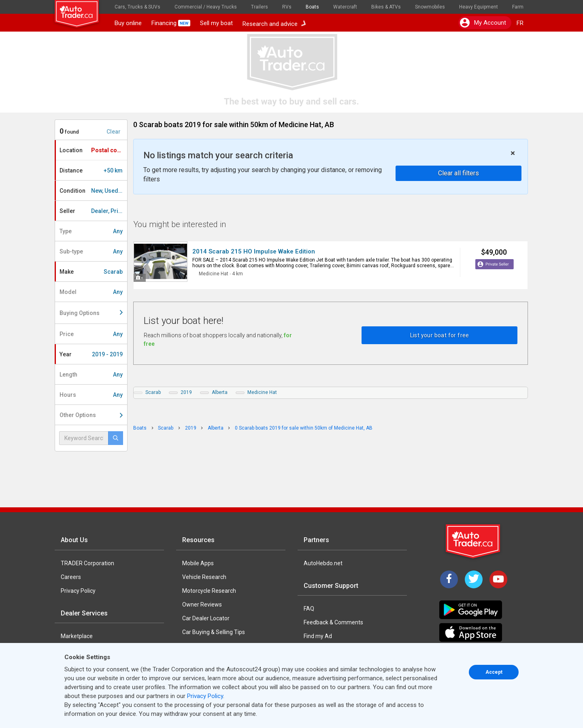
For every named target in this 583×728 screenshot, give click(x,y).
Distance (91, 170)
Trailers (260, 7)
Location (93, 150)
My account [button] (483, 23)
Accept (494, 672)
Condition (93, 191)
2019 (186, 392)
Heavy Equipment (479, 7)
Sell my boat (216, 23)
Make (91, 272)
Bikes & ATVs (386, 7)
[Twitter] (474, 579)
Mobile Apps (198, 563)
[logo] (82, 10)
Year (91, 354)
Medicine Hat (262, 392)
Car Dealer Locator (206, 618)
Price (91, 334)
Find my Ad (318, 636)
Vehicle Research (204, 577)
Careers (71, 577)
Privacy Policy (78, 591)
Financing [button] (171, 23)
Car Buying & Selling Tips (214, 632)
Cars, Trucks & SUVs (137, 7)
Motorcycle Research (209, 591)
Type (91, 231)
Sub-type (91, 251)
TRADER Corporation (87, 563)
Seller (93, 211)
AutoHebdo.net (323, 563)
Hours (91, 395)
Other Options (91, 415)
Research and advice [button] (274, 23)
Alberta (220, 392)
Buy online (128, 23)
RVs (287, 7)
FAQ (309, 609)
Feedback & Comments (333, 622)
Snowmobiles (430, 7)
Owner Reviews (202, 605)
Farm (518, 7)
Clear (114, 132)
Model (91, 292)
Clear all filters (459, 173)
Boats (312, 7)
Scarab (153, 392)
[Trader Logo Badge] (474, 541)
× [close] (513, 153)
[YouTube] (498, 579)
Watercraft (345, 7)
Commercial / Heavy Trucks (206, 7)
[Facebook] (449, 579)
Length (91, 375)
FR (520, 23)
